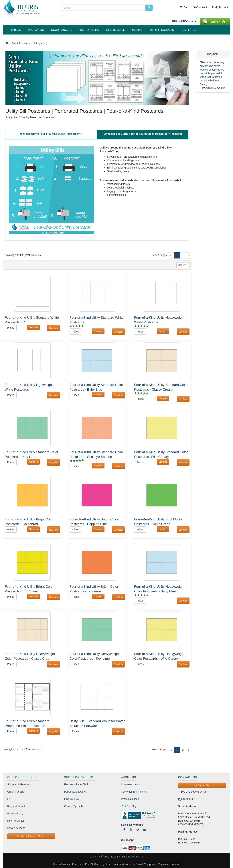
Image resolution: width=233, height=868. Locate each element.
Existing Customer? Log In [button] (31, 836)
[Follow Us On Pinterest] (138, 830)
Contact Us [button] (202, 785)
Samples (34, 327)
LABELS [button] (17, 30)
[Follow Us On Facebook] (124, 830)
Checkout (200, 7)
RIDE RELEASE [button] (116, 30)
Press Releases (130, 799)
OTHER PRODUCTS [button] (163, 30)
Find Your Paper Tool (76, 784)
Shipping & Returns (18, 784)
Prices (11, 328)
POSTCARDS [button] (37, 30)
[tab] (51, 135)
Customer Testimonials (134, 792)
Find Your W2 (72, 799)
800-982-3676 (184, 21)
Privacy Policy (15, 813)
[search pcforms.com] (149, 8)
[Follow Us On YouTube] (131, 830)
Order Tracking (16, 792)
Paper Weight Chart (75, 792)
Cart (184, 7)
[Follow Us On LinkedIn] (145, 830)
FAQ (10, 799)
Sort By (183, 265)
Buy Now (54, 328)
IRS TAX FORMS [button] (90, 30)
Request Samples (17, 806)
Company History (131, 784)
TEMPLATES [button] (189, 30)
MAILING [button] (138, 30)
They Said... (214, 54)
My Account (220, 7)
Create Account (16, 828)
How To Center (16, 821)
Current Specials (74, 806)
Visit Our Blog (129, 806)
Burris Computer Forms (130, 857)
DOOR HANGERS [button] (63, 30)
